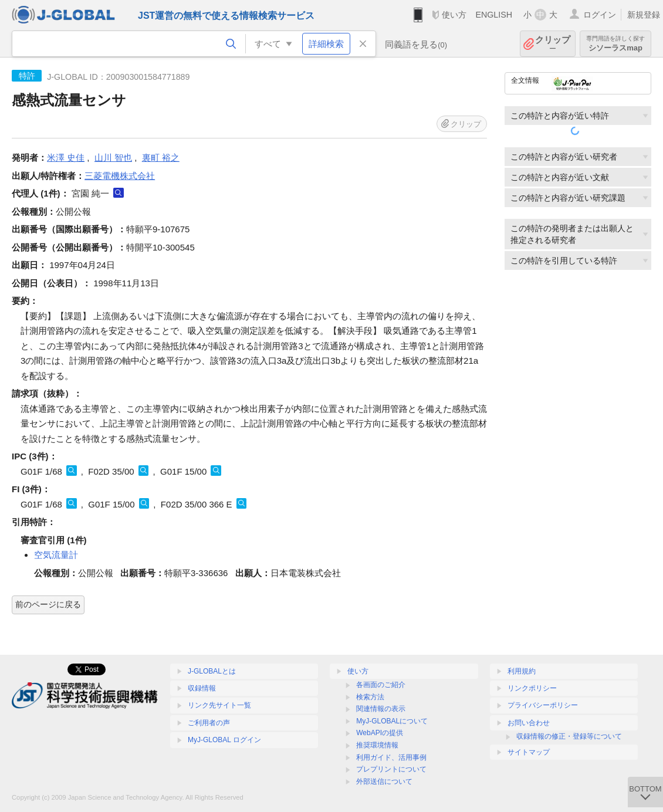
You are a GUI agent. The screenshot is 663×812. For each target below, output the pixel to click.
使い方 (454, 15)
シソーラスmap (615, 44)
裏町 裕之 (161, 158)
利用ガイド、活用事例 (391, 757)
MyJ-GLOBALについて (392, 721)
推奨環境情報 (377, 745)
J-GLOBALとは (212, 671)
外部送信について (384, 781)
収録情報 (202, 688)
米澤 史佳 (66, 158)
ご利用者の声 (209, 723)
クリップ (553, 44)
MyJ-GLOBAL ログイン (224, 740)
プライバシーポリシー (543, 705)
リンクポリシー (532, 688)
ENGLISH (494, 15)
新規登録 (644, 15)
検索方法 (370, 697)
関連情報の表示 (381, 709)
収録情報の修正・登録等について (569, 736)
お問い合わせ (529, 723)
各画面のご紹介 (381, 685)
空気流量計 (56, 555)
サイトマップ (529, 752)
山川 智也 (113, 158)
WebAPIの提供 (380, 733)
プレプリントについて (391, 769)
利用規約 (522, 671)
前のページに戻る (48, 604)
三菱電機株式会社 (120, 176)
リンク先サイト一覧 (219, 705)
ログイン (600, 15)
